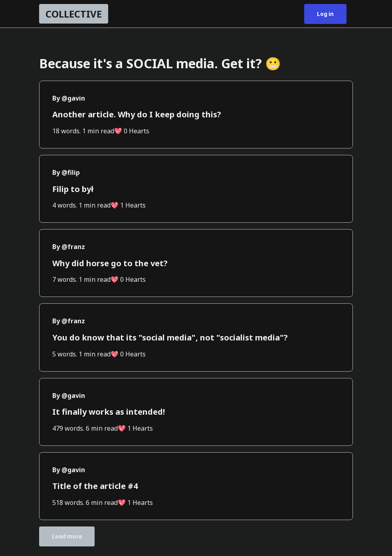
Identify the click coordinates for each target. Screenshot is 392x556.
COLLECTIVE (74, 14)
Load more (67, 536)
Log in (325, 14)
